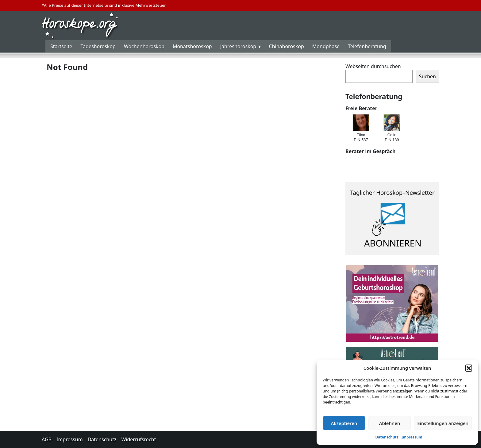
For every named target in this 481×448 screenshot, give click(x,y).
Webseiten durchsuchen (373, 66)
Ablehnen (390, 423)
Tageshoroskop (98, 46)
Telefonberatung (367, 46)
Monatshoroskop (192, 46)
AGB (47, 439)
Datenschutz (387, 437)
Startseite (61, 46)
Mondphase (326, 46)
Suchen (427, 76)
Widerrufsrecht (139, 439)
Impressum (412, 437)
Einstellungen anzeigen (443, 423)
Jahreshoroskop (238, 46)
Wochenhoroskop (144, 46)
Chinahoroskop (287, 46)
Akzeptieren (344, 423)
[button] (469, 368)
